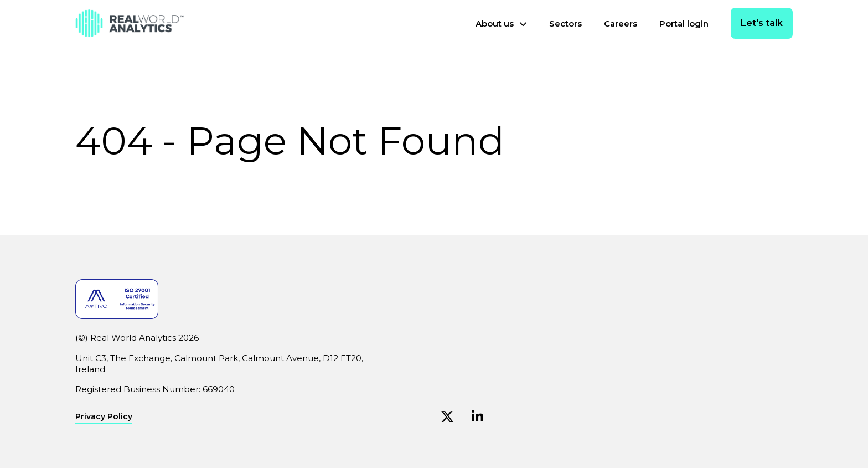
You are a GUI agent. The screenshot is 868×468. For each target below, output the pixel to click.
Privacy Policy (104, 417)
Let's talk (762, 23)
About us (495, 24)
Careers (621, 24)
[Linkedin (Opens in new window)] (477, 417)
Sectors (565, 24)
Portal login (684, 24)
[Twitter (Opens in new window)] (447, 417)
